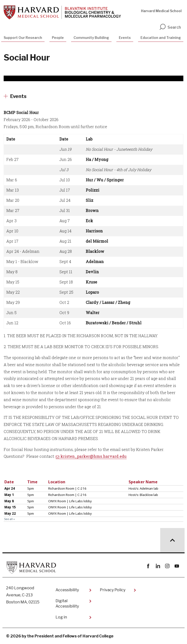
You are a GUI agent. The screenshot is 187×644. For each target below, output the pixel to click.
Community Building (91, 38)
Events (125, 38)
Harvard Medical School (161, 11)
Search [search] (170, 27)
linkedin (158, 566)
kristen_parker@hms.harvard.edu (93, 456)
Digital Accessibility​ (67, 604)
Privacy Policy (113, 590)
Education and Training (161, 38)
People (58, 38)
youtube (177, 566)
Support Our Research (23, 38)
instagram (167, 566)
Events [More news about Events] (18, 96)
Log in (61, 617)
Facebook (148, 566)
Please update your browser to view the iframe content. (93, 500)
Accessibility (67, 590)
